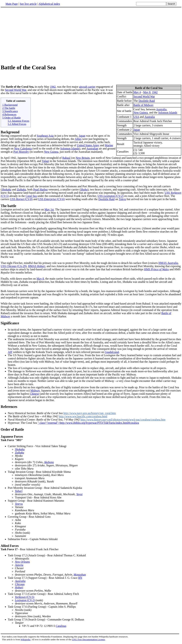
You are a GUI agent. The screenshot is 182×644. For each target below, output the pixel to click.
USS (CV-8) (21, 200)
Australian (92, 150)
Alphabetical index (49, 4)
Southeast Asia (45, 137)
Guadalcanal (112, 353)
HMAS (168, 264)
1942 (155, 93)
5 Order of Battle (11, 119)
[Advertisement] (91, 35)
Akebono (49, 463)
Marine (109, 146)
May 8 (147, 93)
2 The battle (9, 109)
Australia (161, 110)
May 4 (137, 93)
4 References (9, 115)
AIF (10, 353)
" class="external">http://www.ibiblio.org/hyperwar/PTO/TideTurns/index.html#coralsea (88, 424)
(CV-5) (25, 598)
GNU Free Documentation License (88, 641)
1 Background (10, 106)
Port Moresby (21, 153)
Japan (137, 131)
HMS (156, 270)
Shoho (84, 191)
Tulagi (45, 162)
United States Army (88, 146)
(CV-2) (25, 601)
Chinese (34, 395)
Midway (35, 392)
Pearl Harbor (41, 191)
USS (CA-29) (14, 267)
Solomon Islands (168, 114)
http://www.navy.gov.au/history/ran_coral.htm (90, 414)
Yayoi (79, 495)
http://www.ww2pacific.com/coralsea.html (83, 417)
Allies (78, 140)
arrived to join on (23, 211)
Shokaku (6, 191)
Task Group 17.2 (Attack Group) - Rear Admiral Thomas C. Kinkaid (47, 556)
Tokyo (122, 200)
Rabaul (66, 159)
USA (136, 118)
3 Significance (10, 112)
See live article (28, 4)
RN (80, 579)
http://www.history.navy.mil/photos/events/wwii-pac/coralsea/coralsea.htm (123, 421)
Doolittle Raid (147, 102)
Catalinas (61, 627)
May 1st (49, 211)
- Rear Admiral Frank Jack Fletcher (91, 548)
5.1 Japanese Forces (18, 122)
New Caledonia (23, 150)
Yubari (19, 492)
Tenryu (19, 505)
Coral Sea (31, 197)
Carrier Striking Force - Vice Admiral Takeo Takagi (37, 447)
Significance (10, 324)
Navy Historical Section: (36, 414)
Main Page (12, 4)
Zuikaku (22, 191)
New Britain (83, 159)
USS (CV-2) (111, 197)
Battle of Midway (144, 106)
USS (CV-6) (52, 200)
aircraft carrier (87, 88)
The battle (8, 207)
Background (10, 133)
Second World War (144, 98)
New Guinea (141, 114)
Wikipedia (26, 641)
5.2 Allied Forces (17, 125)
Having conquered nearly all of (19, 137)
